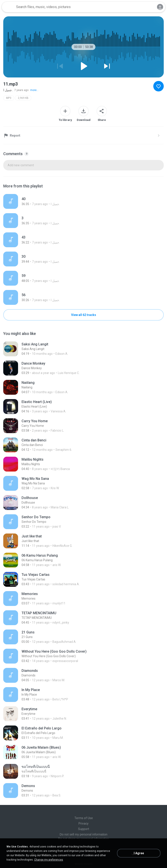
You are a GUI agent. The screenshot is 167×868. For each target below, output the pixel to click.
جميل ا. (8, 90)
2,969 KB (23, 98)
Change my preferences (49, 860)
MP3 (9, 98)
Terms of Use (84, 818)
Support (84, 829)
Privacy (83, 823)
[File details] (83, 201)
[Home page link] (8, 7)
